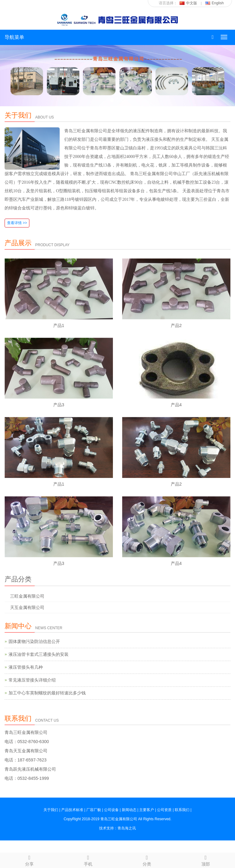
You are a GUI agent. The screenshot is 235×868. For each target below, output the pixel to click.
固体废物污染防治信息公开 (34, 641)
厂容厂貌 (94, 810)
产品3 (59, 405)
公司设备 (111, 810)
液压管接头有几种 (26, 667)
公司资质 (164, 810)
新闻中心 (18, 626)
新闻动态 (129, 810)
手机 (88, 860)
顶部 (206, 860)
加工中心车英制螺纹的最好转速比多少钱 (47, 693)
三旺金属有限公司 (27, 596)
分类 (147, 860)
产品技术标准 (72, 810)
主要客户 (147, 810)
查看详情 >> (17, 223)
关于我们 (18, 115)
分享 (29, 860)
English (214, 3)
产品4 (176, 405)
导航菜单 (14, 37)
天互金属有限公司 (27, 607)
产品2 (176, 325)
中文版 (188, 3)
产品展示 (18, 243)
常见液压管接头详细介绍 (32, 680)
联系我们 (18, 718)
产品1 (59, 325)
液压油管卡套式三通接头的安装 (39, 654)
